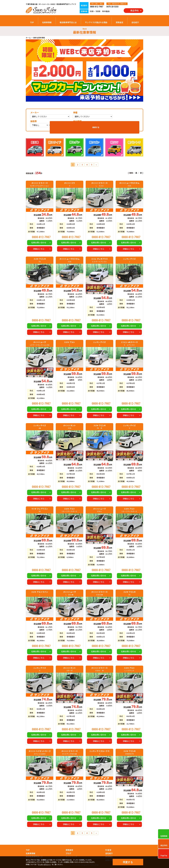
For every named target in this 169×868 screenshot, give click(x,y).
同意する (128, 862)
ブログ (68, 853)
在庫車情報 (47, 22)
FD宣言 (108, 850)
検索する (131, 124)
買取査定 (119, 22)
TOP (32, 22)
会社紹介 (135, 22)
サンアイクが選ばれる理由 (96, 22)
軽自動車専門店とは (68, 22)
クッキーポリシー (44, 864)
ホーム (28, 38)
